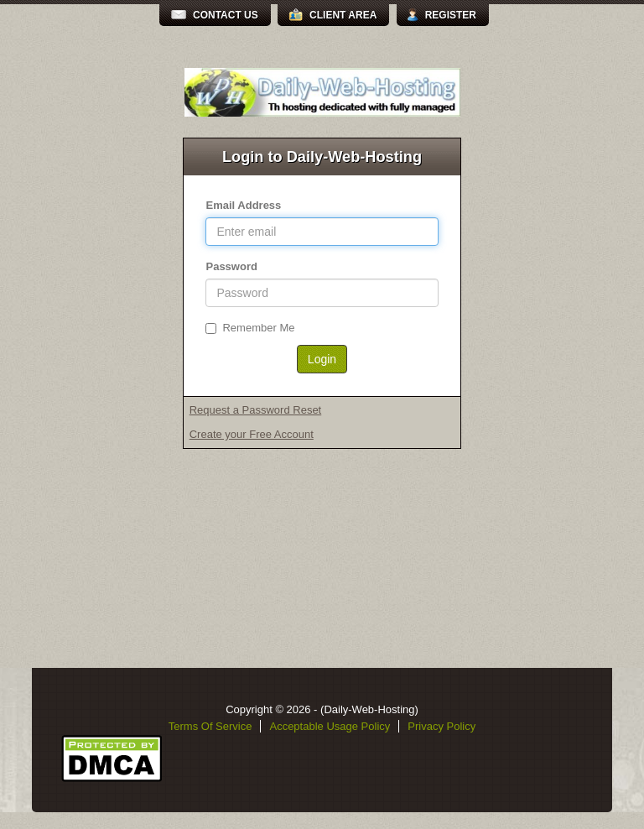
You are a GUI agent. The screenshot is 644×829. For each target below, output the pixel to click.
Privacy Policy (441, 726)
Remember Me (250, 328)
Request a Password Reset (256, 410)
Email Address (243, 205)
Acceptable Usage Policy (330, 726)
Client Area (343, 15)
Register (451, 15)
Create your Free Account (252, 434)
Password (231, 266)
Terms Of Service (210, 726)
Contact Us (226, 15)
